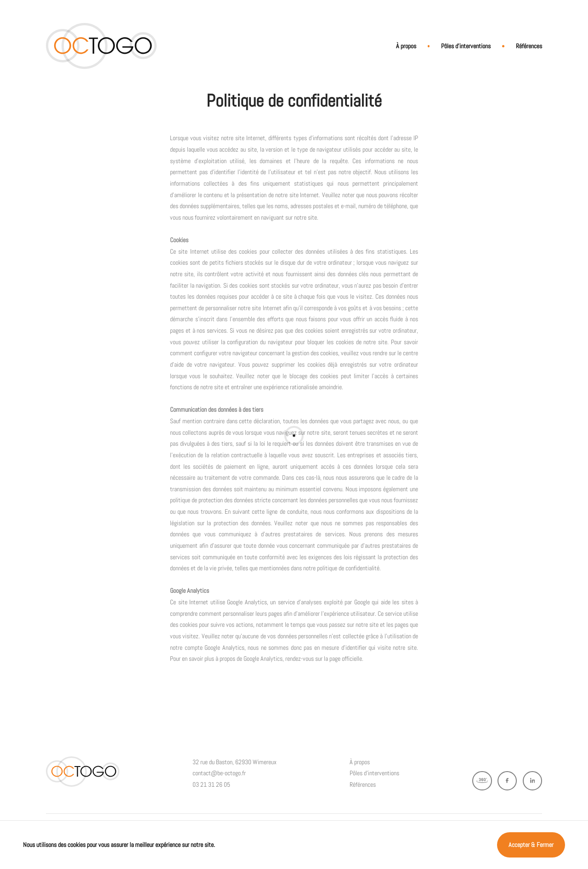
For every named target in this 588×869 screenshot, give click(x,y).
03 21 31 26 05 (211, 784)
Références (529, 46)
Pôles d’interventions (466, 46)
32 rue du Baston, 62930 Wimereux (235, 762)
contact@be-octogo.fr (219, 773)
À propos (406, 46)
